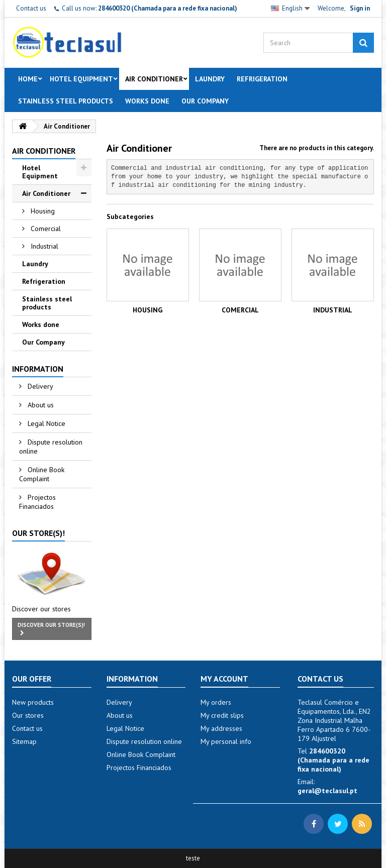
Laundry (210, 79)
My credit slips (222, 715)
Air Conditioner (154, 79)
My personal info (226, 741)
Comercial (45, 229)
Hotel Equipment (81, 79)
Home (28, 79)
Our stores (28, 715)
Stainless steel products (66, 101)
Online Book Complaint (42, 474)
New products (33, 702)
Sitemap (24, 741)
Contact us (31, 8)
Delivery (39, 386)
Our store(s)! (38, 533)
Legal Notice (45, 423)
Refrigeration (262, 79)
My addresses (221, 728)
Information (38, 369)
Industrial (43, 246)
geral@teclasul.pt (327, 791)
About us (40, 405)
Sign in (360, 8)
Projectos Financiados (37, 502)
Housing (42, 211)
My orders (216, 702)
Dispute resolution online (51, 447)
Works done (147, 101)
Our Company (205, 101)
